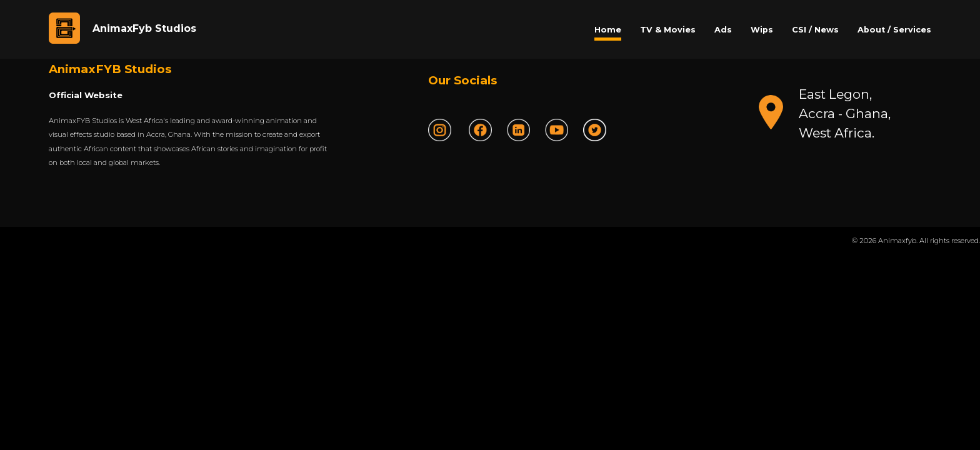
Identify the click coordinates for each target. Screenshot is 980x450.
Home (608, 30)
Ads (723, 30)
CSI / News (815, 30)
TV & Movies (668, 30)
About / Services (894, 30)
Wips (762, 30)
